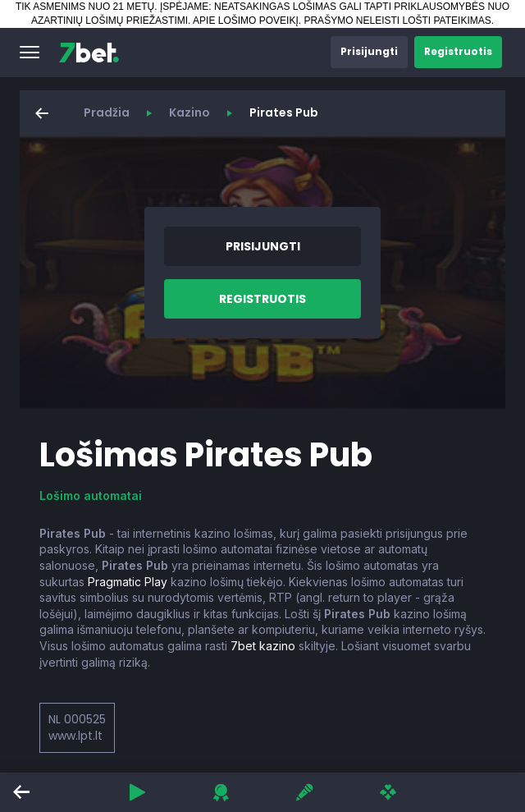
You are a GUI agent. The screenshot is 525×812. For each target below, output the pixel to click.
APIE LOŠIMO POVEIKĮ (246, 21)
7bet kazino (263, 646)
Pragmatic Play (128, 582)
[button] (30, 53)
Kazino (189, 112)
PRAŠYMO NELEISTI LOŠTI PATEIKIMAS (397, 21)
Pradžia (107, 112)
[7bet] (89, 53)
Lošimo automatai (91, 495)
